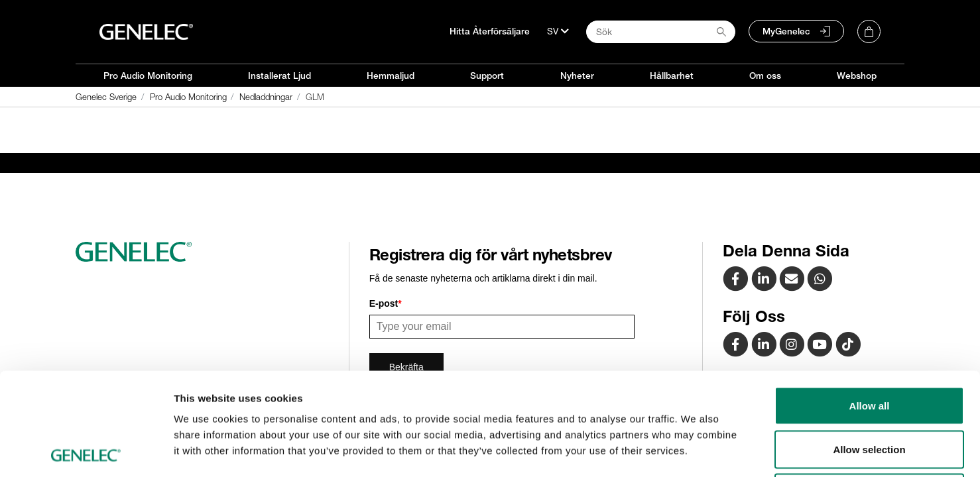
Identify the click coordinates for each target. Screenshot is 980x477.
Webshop (857, 76)
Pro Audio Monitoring (148, 76)
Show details (696, 451)
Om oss (765, 76)
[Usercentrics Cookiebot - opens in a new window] (86, 451)
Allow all (870, 303)
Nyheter (577, 76)
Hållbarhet (672, 76)
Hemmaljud (391, 76)
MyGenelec (786, 31)
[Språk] (558, 31)
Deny (870, 390)
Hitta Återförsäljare (490, 31)
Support (487, 76)
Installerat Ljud (279, 76)
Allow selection (869, 347)
